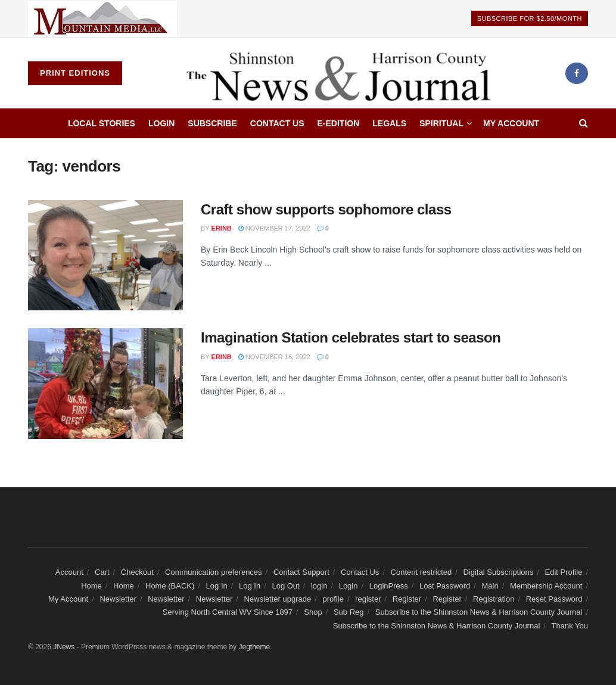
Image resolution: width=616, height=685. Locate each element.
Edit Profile (564, 572)
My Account (511, 123)
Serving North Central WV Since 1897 (228, 612)
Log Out (285, 586)
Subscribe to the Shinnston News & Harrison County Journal (479, 612)
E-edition (339, 123)
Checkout (137, 572)
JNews (64, 647)
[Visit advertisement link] (102, 19)
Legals (389, 123)
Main (490, 586)
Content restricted (421, 572)
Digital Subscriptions (498, 572)
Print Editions (75, 73)
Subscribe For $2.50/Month (530, 18)
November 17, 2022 (274, 228)
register (368, 599)
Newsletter (118, 599)
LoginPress (389, 586)
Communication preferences (214, 572)
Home (91, 586)
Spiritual (441, 123)
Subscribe (212, 123)
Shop (313, 612)
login (319, 586)
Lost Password (445, 586)
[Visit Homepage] (343, 73)
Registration (494, 599)
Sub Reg (349, 612)
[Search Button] (584, 123)
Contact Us (277, 123)
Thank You (570, 626)
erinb (222, 228)
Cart (102, 572)
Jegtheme (254, 647)
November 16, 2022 (274, 357)
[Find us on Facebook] (577, 73)
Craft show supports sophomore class (326, 209)
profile (333, 599)
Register (407, 599)
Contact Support (301, 572)
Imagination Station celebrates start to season (351, 337)
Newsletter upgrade (277, 599)
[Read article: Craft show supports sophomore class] (105, 256)
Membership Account (546, 586)
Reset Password (554, 599)
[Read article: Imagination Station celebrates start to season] (105, 384)
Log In (217, 586)
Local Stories (102, 123)
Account (69, 572)
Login (161, 123)
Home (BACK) (170, 586)
